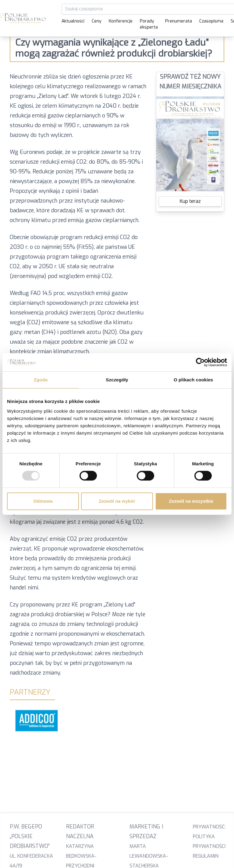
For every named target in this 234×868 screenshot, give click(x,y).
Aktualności (73, 21)
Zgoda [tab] (41, 380)
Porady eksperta (149, 24)
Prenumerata (179, 21)
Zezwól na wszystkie (191, 501)
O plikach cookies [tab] (193, 380)
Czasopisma (211, 21)
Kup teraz (190, 201)
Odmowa (43, 501)
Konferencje (121, 21)
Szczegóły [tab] (117, 380)
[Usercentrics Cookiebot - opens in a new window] (200, 362)
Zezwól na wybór (117, 501)
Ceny (97, 21)
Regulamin (206, 856)
